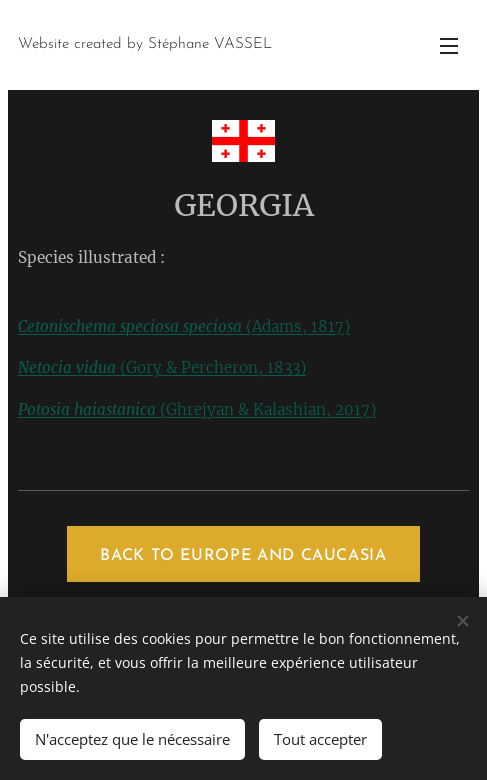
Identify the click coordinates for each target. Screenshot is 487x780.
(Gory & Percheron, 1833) (162, 367)
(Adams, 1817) (184, 326)
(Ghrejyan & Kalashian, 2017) (197, 409)
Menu (449, 46)
